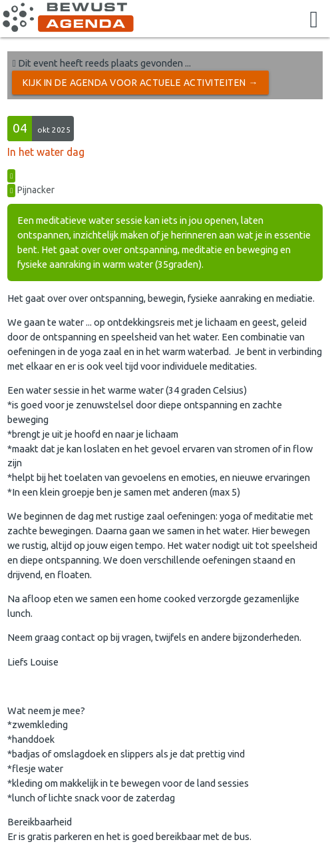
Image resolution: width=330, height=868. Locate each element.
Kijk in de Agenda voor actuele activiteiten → (140, 83)
